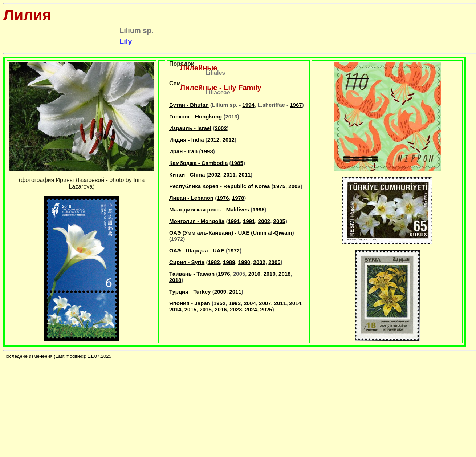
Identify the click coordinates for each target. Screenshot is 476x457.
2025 (266, 309)
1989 (229, 262)
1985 (237, 163)
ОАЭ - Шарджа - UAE (198, 250)
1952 (219, 303)
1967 (296, 105)
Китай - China (187, 175)
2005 (279, 221)
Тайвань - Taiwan (192, 274)
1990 (244, 262)
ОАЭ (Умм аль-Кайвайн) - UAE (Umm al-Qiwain (231, 233)
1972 (234, 250)
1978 (238, 198)
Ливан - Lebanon (191, 198)
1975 (279, 186)
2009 (220, 292)
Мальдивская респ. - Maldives (209, 209)
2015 (190, 309)
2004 (250, 303)
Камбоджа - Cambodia (198, 163)
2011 (229, 175)
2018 (284, 274)
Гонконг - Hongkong (196, 116)
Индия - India (187, 140)
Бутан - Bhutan (189, 105)
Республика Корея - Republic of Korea (219, 186)
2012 (213, 140)
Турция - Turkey (190, 292)
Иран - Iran (184, 151)
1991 (234, 221)
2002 (221, 128)
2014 (295, 303)
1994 (248, 105)
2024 (251, 309)
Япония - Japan (190, 303)
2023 (236, 309)
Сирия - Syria (187, 262)
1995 (258, 209)
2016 (221, 309)
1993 (207, 151)
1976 (223, 198)
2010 (254, 274)
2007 (265, 303)
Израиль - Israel (190, 128)
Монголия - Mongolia (197, 221)
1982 (214, 262)
